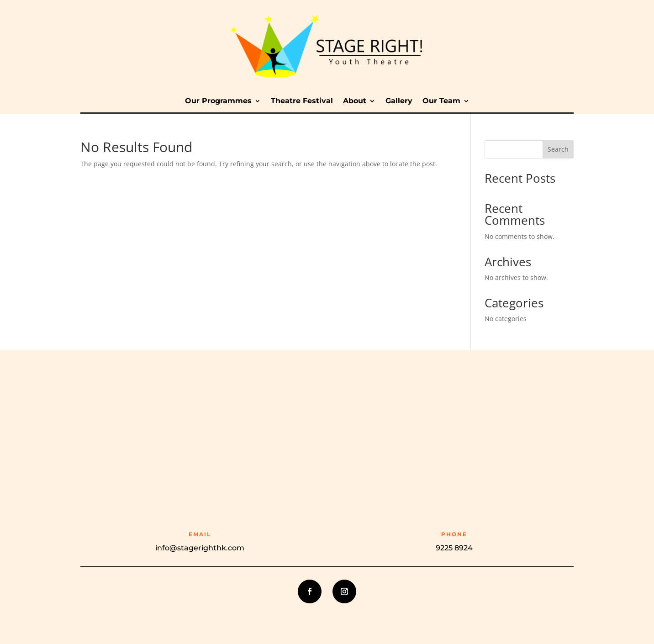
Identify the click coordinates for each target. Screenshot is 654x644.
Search (558, 149)
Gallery (399, 101)
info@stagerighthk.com (200, 548)
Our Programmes (218, 101)
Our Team (441, 101)
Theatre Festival (302, 101)
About (355, 101)
